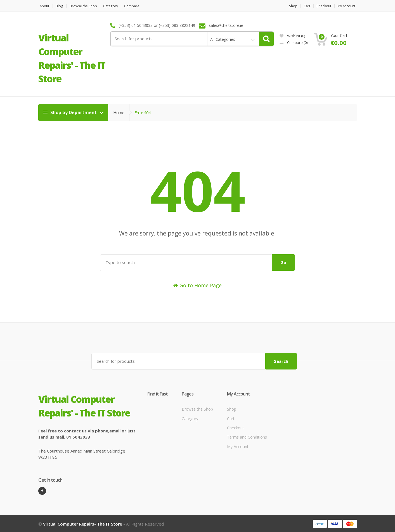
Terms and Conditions (247, 436)
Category (116, 6)
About (43, 6)
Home (119, 112)
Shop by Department (70, 112)
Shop (288, 6)
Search (281, 360)
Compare (139, 6)
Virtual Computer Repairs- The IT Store (83, 523)
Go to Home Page (197, 285)
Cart (303, 6)
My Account (347, 6)
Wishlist (292, 36)
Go (283, 262)
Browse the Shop (86, 6)
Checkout (322, 6)
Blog (60, 6)
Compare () (294, 43)
